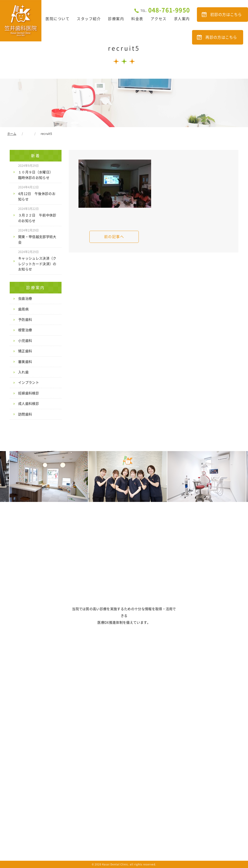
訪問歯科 (25, 414)
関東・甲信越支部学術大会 (37, 236)
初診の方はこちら (226, 15)
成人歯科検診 (29, 404)
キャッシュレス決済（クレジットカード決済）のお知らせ (37, 261)
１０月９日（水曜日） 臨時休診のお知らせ (37, 172)
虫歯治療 (25, 299)
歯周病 (23, 309)
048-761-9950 (165, 10)
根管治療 (25, 330)
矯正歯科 (25, 351)
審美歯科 (25, 362)
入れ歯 (23, 372)
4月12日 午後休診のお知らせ (37, 193)
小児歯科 (25, 341)
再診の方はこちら (221, 37)
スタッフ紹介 (89, 19)
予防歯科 (25, 320)
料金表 (137, 19)
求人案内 (182, 19)
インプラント (29, 383)
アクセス (159, 19)
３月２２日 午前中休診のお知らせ (37, 215)
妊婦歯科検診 (29, 393)
